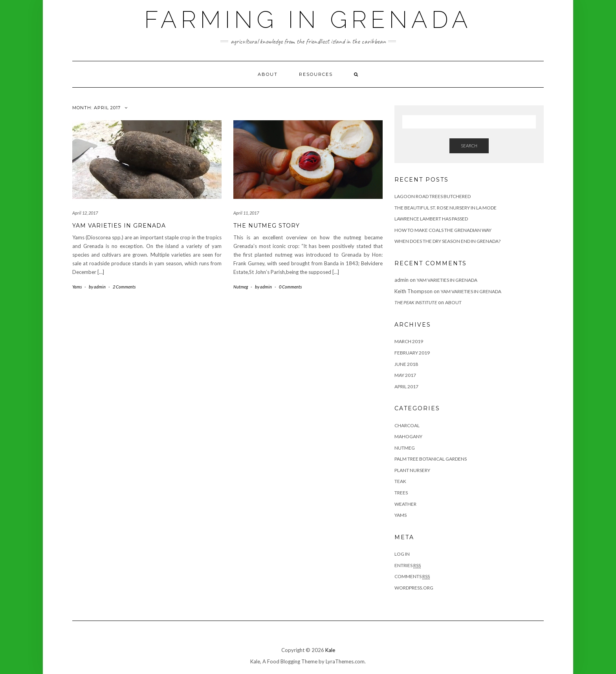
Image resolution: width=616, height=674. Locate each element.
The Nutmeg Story (267, 226)
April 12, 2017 (85, 213)
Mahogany (408, 436)
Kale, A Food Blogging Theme (284, 661)
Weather (405, 504)
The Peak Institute (416, 302)
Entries (408, 566)
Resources (316, 74)
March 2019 (409, 341)
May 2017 (405, 375)
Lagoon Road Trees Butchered (433, 196)
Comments (412, 577)
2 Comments (124, 287)
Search (469, 146)
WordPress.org (414, 588)
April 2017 (406, 387)
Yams (77, 287)
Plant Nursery (412, 470)
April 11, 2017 (246, 213)
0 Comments (290, 287)
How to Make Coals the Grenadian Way (443, 230)
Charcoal (407, 425)
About (268, 74)
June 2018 (406, 364)
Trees (401, 493)
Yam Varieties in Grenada (119, 226)
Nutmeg (241, 287)
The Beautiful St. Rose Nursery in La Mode (445, 208)
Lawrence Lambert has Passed (431, 219)
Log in (402, 554)
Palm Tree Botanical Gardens (431, 459)
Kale (330, 650)
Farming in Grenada (308, 20)
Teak (400, 481)
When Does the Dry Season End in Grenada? (447, 241)
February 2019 (412, 353)
